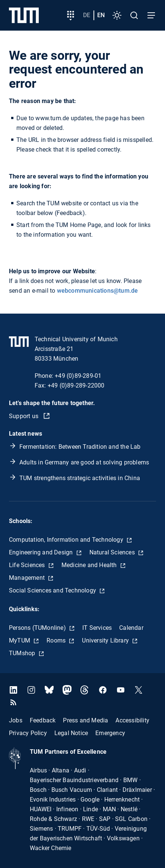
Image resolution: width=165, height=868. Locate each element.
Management (28, 578)
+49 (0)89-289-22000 (76, 385)
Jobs (16, 720)
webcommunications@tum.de (98, 291)
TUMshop (23, 653)
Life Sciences (28, 565)
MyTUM (20, 640)
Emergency (110, 733)
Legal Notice (71, 733)
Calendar (131, 628)
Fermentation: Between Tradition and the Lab (80, 447)
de (87, 15)
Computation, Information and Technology (67, 540)
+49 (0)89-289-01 (78, 376)
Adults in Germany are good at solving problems (84, 462)
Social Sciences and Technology (53, 590)
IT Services (97, 628)
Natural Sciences (113, 552)
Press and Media (85, 720)
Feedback (43, 720)
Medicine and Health (90, 565)
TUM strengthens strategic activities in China (80, 478)
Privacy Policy (28, 733)
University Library (106, 640)
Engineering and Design (42, 552)
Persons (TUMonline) (38, 628)
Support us (24, 416)
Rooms (57, 640)
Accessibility (132, 720)
